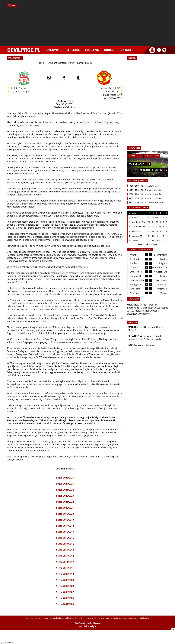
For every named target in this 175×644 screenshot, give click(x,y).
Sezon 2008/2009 (65, 580)
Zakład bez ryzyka (153, 339)
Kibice (109, 50)
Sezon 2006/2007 (65, 592)
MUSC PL (132, 330)
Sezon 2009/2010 (65, 574)
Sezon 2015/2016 (65, 538)
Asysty (72, 63)
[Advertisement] (87, 26)
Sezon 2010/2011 (65, 568)
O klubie (73, 50)
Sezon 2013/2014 (65, 550)
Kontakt (125, 50)
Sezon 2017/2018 (65, 526)
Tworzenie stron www (145, 345)
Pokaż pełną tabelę (148, 245)
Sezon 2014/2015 (65, 544)
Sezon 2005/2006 (65, 598)
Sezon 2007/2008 (65, 586)
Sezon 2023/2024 (65, 490)
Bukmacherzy (135, 339)
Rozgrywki (53, 50)
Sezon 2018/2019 (65, 520)
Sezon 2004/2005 (65, 604)
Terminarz (52, 63)
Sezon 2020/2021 (65, 508)
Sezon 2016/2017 (65, 532)
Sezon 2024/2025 (65, 484)
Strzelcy (63, 63)
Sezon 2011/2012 (65, 562)
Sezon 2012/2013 (65, 556)
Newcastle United (152, 336)
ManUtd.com (158, 327)
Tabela (41, 63)
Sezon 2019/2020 (65, 514)
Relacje (89, 63)
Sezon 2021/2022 (65, 502)
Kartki (80, 63)
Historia (92, 50)
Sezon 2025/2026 (65, 478)
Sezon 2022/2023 (65, 496)
